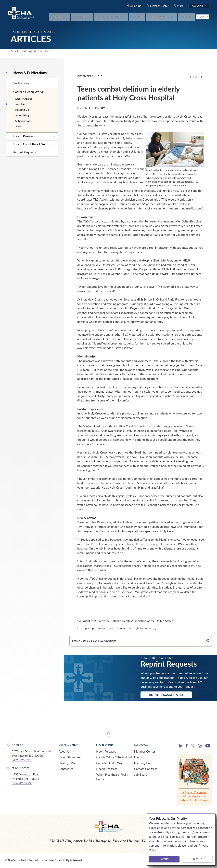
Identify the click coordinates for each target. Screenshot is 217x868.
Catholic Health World (23, 51)
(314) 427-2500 (22, 783)
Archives (20, 104)
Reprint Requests (25, 152)
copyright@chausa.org (142, 628)
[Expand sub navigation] (54, 93)
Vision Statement (70, 757)
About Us (65, 751)
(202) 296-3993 (22, 760)
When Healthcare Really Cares (112, 777)
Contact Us (66, 769)
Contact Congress (146, 769)
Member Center (145, 751)
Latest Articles (24, 99)
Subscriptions (23, 121)
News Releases (106, 751)
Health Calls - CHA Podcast (114, 757)
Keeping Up (22, 110)
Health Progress (24, 136)
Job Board (141, 774)
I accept (164, 859)
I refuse (197, 859)
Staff (18, 126)
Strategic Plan (68, 763)
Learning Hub (143, 763)
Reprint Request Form (166, 695)
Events (138, 757)
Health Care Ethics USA (29, 144)
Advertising (22, 115)
